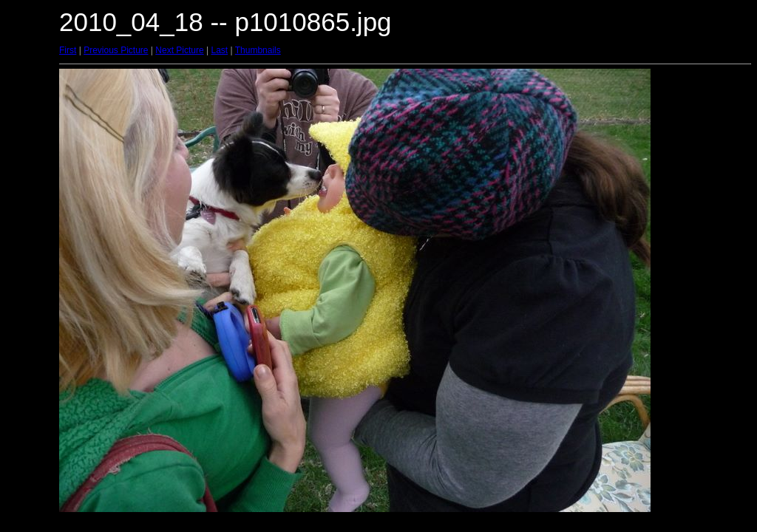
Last (219, 50)
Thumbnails (258, 50)
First (68, 50)
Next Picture (179, 50)
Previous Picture (116, 50)
